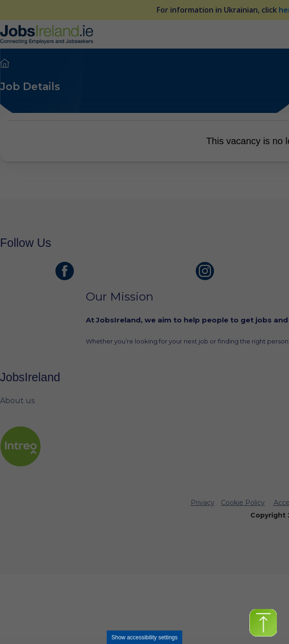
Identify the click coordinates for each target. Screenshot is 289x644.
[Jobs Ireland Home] (47, 34)
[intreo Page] (21, 446)
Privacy (203, 503)
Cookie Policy (243, 503)
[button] (263, 623)
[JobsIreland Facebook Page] (65, 271)
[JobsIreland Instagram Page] (205, 271)
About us (17, 401)
